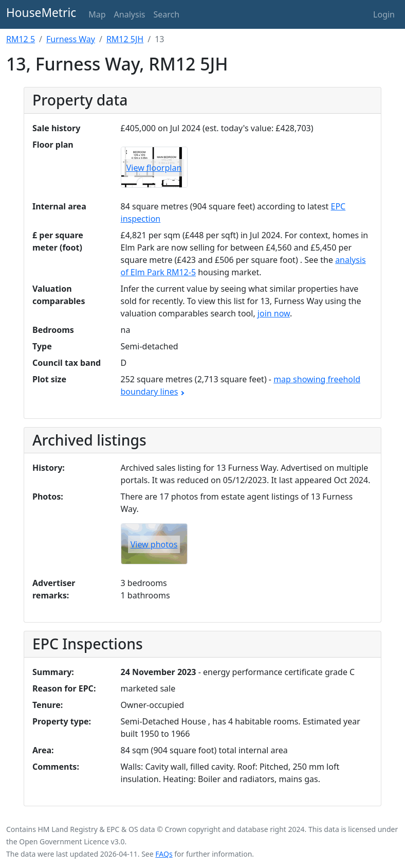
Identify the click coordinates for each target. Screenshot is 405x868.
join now (274, 313)
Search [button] (166, 14)
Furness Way (71, 39)
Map (97, 14)
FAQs (164, 854)
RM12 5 (21, 39)
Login (384, 14)
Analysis (130, 14)
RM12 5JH (125, 39)
